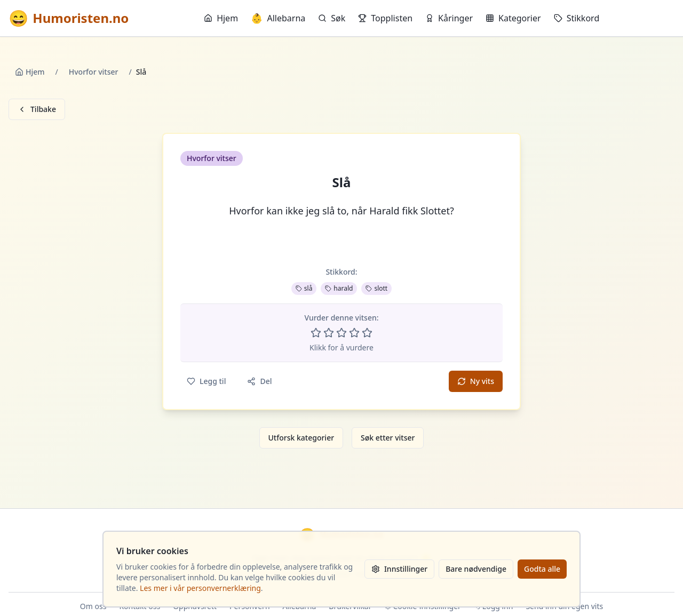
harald (339, 288)
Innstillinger (399, 569)
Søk (332, 18)
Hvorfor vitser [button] (212, 158)
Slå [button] (342, 182)
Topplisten (385, 18)
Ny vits (476, 381)
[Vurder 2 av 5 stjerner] (329, 333)
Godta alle (542, 569)
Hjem (221, 18)
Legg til (206, 381)
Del (259, 381)
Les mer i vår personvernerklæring (200, 588)
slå (304, 288)
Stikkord (577, 18)
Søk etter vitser (388, 438)
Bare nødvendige (476, 569)
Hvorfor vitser (94, 72)
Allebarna (278, 18)
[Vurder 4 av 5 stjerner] (354, 333)
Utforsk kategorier (301, 438)
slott (376, 288)
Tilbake (37, 109)
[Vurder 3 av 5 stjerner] (341, 333)
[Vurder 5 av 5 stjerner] (367, 333)
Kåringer (449, 18)
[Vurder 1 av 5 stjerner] (316, 333)
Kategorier (513, 18)
